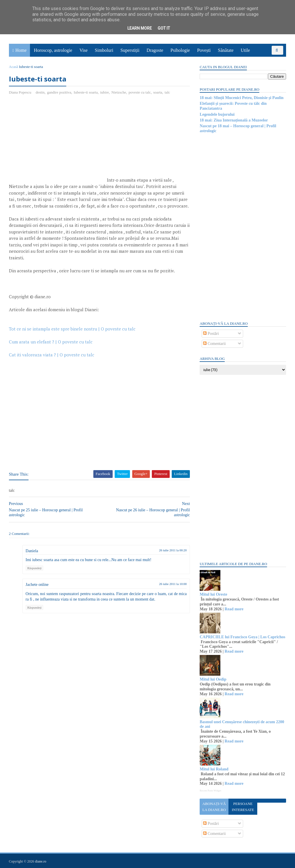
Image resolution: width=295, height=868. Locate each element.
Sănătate (226, 50)
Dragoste (155, 50)
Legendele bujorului (217, 114)
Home (21, 50)
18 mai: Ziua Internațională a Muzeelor (233, 120)
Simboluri (104, 50)
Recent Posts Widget (210, 791)
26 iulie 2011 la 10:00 (169, 590)
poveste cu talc (140, 92)
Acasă (14, 67)
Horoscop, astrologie (53, 50)
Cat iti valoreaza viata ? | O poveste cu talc (52, 361)
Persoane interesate (242, 807)
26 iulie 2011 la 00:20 (169, 557)
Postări (211, 334)
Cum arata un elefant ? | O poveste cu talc (51, 348)
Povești (204, 50)
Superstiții (130, 50)
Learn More (140, 28)
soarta (158, 92)
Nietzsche (119, 92)
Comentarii (214, 344)
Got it (164, 28)
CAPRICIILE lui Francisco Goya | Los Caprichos (242, 637)
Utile (245, 50)
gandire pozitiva (59, 92)
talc (168, 92)
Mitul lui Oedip (213, 679)
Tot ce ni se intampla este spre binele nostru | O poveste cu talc (72, 335)
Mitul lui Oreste (213, 594)
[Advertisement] (58, 141)
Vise (84, 50)
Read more (233, 609)
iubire (105, 92)
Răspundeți (35, 575)
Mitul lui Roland (214, 769)
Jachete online (37, 591)
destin (40, 92)
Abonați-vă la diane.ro (214, 807)
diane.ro (41, 861)
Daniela (32, 558)
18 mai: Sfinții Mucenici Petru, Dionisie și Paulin (241, 98)
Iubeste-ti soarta (86, 92)
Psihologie (180, 50)
